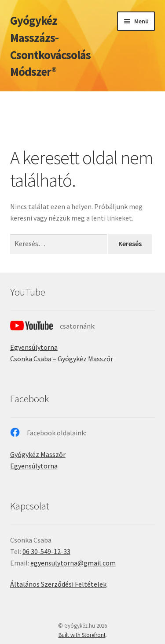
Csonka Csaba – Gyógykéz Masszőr (62, 359)
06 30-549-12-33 (46, 551)
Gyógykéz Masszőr (38, 454)
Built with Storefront (82, 635)
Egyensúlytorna (34, 347)
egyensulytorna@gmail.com (73, 563)
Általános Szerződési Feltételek (58, 584)
